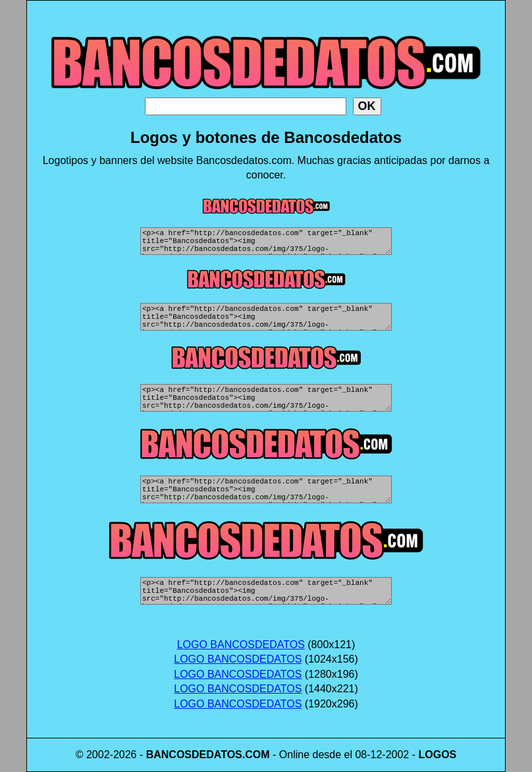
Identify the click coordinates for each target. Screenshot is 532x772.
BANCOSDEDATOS (194, 755)
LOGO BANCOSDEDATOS (241, 645)
